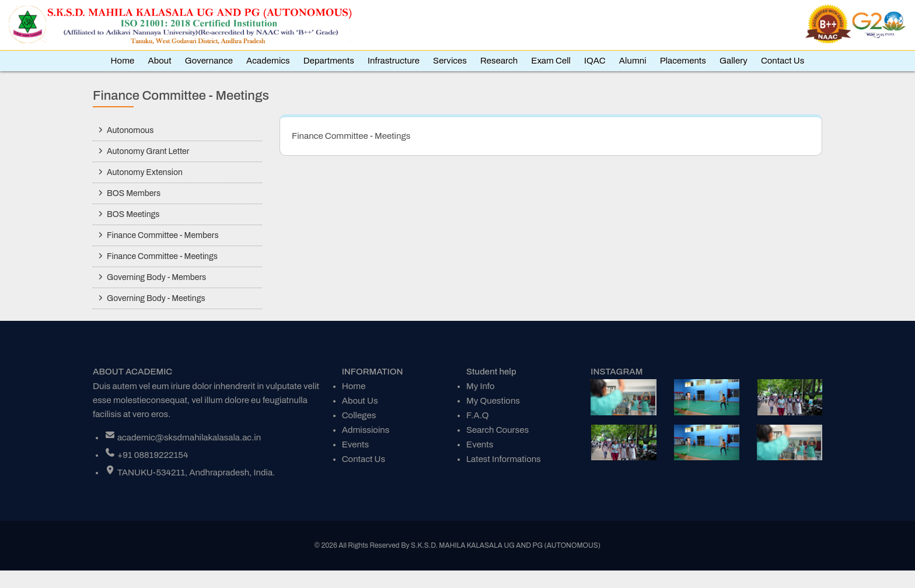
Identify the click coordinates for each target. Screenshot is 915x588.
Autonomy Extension (145, 172)
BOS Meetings (133, 214)
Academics (268, 61)
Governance (209, 61)
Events (355, 444)
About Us (360, 401)
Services (450, 61)
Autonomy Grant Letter (148, 151)
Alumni (633, 61)
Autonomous (130, 130)
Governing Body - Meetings (156, 298)
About (159, 61)
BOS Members (134, 193)
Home (123, 61)
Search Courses (497, 430)
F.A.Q (478, 415)
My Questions (493, 401)
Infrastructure (394, 61)
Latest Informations (504, 459)
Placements (683, 61)
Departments (329, 61)
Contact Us (783, 61)
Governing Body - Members (156, 277)
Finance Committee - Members (163, 235)
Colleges (359, 415)
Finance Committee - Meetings (162, 256)
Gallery (734, 61)
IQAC (595, 61)
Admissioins (366, 430)
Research (499, 61)
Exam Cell (551, 61)
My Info (481, 386)
